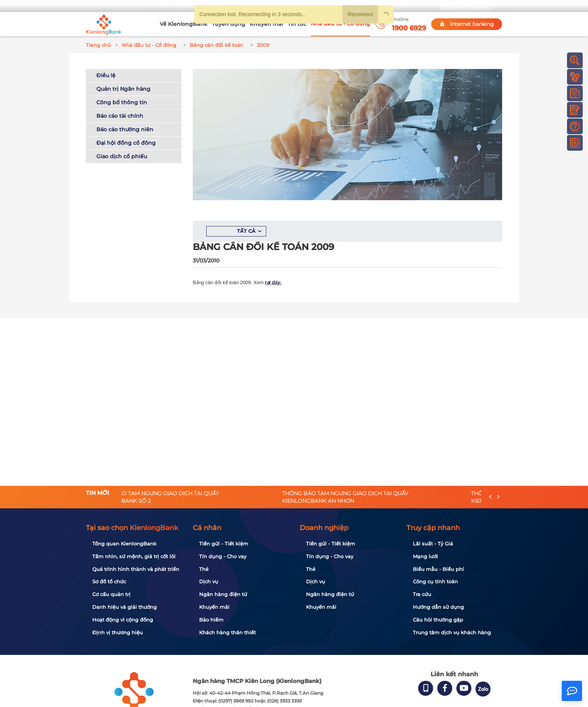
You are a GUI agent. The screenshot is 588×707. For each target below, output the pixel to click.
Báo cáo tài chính (120, 115)
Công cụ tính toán (435, 581)
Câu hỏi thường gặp (438, 620)
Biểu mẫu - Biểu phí (438, 569)
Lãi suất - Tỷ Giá (433, 544)
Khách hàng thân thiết (227, 632)
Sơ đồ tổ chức (109, 581)
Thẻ (204, 569)
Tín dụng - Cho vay (223, 556)
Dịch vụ (209, 581)
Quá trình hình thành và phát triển (136, 569)
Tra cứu (422, 594)
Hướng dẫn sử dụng (438, 607)
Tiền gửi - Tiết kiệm (224, 544)
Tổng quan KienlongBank (124, 544)
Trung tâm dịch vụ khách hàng (452, 632)
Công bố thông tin (122, 101)
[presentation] (490, 497)
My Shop (412, 6)
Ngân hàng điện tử (223, 594)
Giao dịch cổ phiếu (122, 155)
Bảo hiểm (211, 620)
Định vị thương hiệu (118, 632)
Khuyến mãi (266, 24)
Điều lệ (106, 74)
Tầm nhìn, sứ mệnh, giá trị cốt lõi (134, 556)
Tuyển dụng (229, 24)
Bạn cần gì (156, 6)
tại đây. (273, 281)
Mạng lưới (425, 556)
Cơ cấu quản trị (111, 594)
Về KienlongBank (184, 24)
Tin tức (297, 24)
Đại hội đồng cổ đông (126, 142)
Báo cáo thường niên (125, 128)
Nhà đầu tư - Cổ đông (340, 24)
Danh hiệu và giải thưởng (124, 607)
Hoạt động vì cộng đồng (123, 620)
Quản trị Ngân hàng (123, 88)
